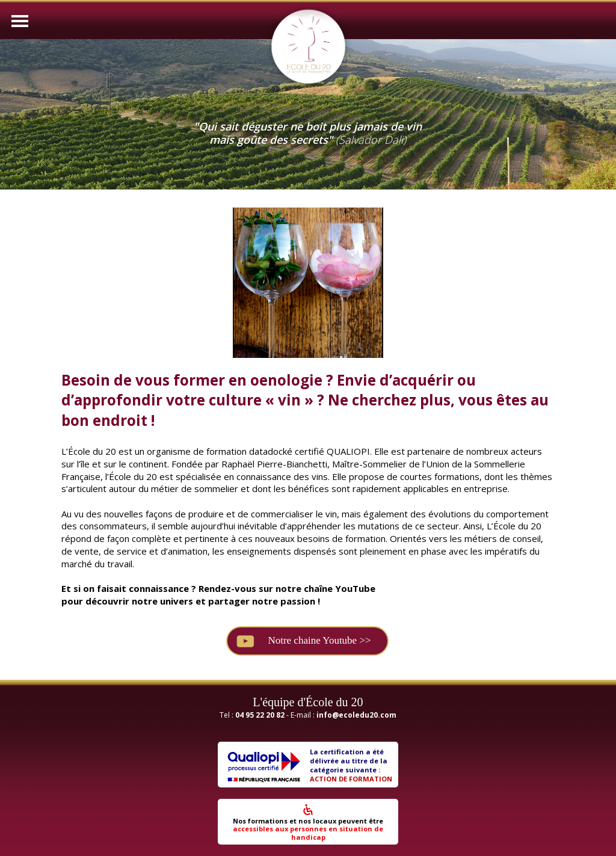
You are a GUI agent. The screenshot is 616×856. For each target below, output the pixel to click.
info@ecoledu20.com (356, 715)
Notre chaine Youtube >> (319, 640)
